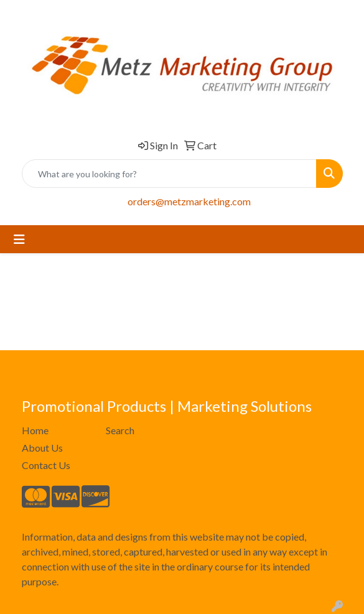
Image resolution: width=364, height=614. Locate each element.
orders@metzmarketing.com (189, 201)
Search (120, 430)
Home (35, 430)
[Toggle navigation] (19, 239)
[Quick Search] (169, 174)
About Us (42, 448)
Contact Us (46, 465)
